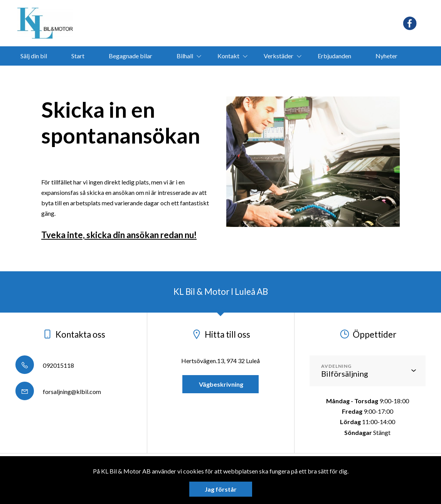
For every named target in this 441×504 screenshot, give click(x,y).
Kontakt (228, 56)
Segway (151, 75)
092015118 (45, 365)
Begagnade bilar (130, 56)
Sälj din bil (34, 56)
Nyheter (386, 56)
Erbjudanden (334, 56)
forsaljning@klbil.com (58, 392)
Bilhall (185, 56)
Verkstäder (279, 56)
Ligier (193, 75)
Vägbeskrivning (220, 384)
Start (78, 56)
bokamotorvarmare (251, 75)
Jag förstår (221, 489)
